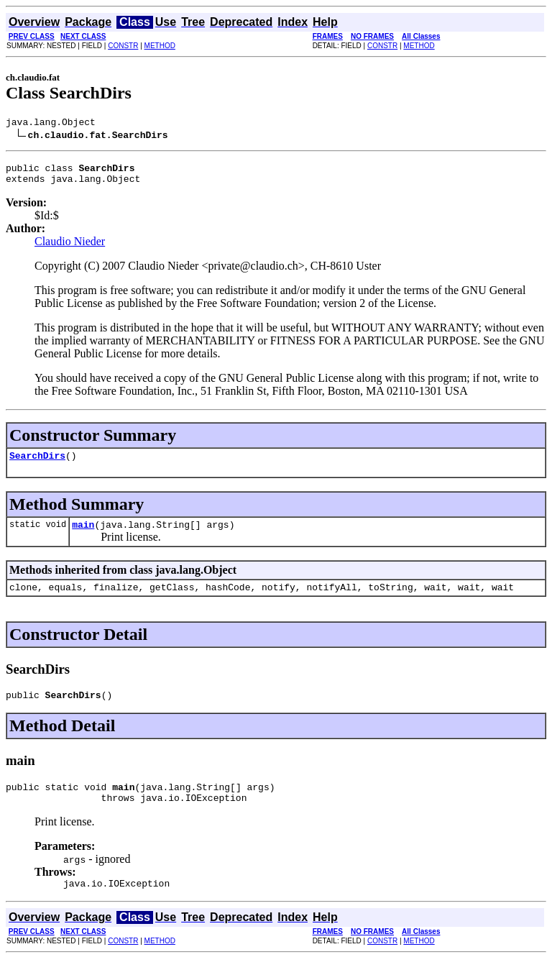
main (83, 535)
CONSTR (123, 46)
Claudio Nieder (70, 248)
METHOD (160, 46)
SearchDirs (37, 464)
